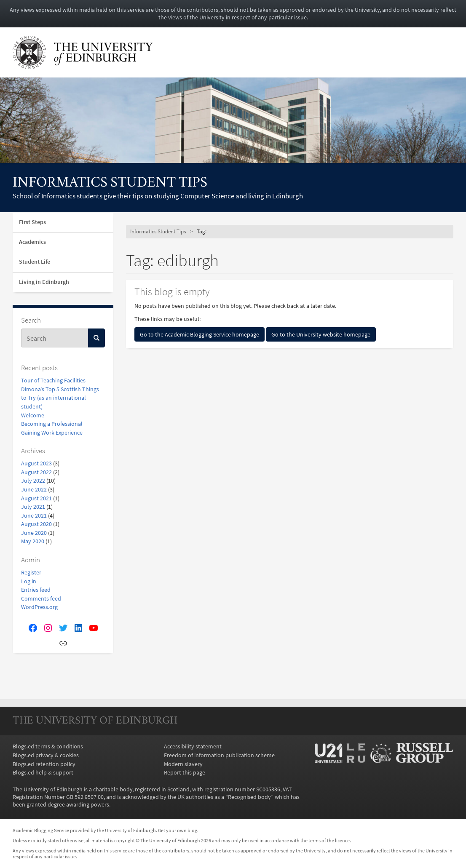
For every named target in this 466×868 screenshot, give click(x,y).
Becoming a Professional (52, 424)
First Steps (32, 222)
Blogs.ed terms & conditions (48, 746)
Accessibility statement (193, 746)
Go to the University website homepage (321, 334)
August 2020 (36, 524)
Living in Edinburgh (44, 282)
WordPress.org (39, 607)
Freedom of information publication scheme (219, 755)
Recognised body (249, 797)
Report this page (185, 772)
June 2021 (34, 515)
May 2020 (33, 541)
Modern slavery (183, 764)
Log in (29, 581)
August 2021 (36, 498)
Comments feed (41, 598)
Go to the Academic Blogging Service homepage (200, 334)
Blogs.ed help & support (43, 772)
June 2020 (34, 533)
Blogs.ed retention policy (44, 764)
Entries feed (36, 590)
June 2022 (34, 489)
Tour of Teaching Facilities (53, 380)
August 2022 (36, 472)
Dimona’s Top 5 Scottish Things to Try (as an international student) (60, 398)
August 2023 (36, 463)
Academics (32, 242)
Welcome (33, 415)
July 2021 (33, 507)
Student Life (35, 262)
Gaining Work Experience (52, 433)
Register (31, 572)
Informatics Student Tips (110, 183)
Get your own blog (178, 831)
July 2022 (33, 481)
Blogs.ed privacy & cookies (46, 755)
